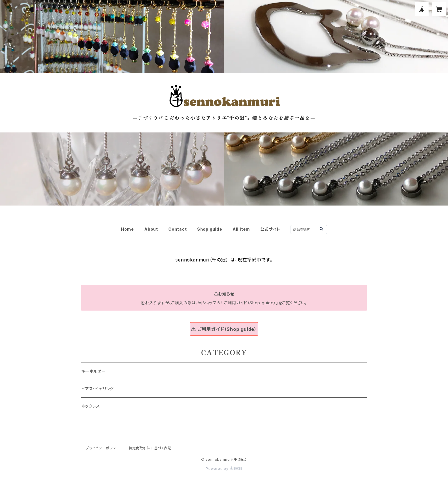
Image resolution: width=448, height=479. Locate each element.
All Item (241, 229)
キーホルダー (93, 371)
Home (127, 229)
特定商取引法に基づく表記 (150, 448)
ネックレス (91, 406)
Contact (178, 229)
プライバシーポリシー (103, 448)
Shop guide (210, 229)
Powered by (224, 469)
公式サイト (270, 229)
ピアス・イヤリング (97, 389)
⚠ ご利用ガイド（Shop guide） (224, 329)
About (151, 229)
